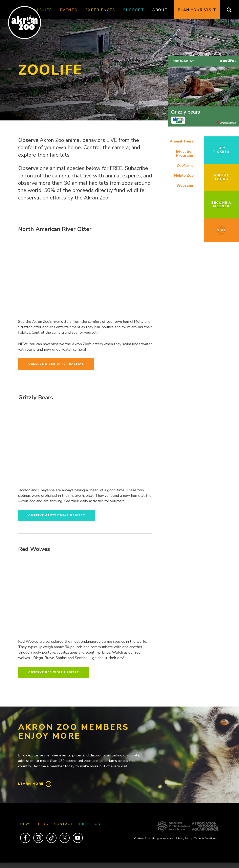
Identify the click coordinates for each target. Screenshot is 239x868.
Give (221, 230)
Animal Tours (182, 141)
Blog (43, 824)
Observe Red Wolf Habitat (54, 672)
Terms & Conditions (206, 838)
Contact (64, 824)
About (160, 10)
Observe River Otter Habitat (56, 364)
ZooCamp (185, 165)
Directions (91, 824)
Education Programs (185, 153)
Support (134, 10)
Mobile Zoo (184, 175)
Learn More (31, 784)
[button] (204, 126)
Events (69, 10)
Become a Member (221, 205)
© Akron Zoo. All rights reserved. (155, 838)
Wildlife (41, 10)
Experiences (100, 10)
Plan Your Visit (197, 10)
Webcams (185, 186)
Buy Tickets (221, 150)
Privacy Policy (185, 838)
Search (232, 10)
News (26, 824)
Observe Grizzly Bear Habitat (57, 516)
